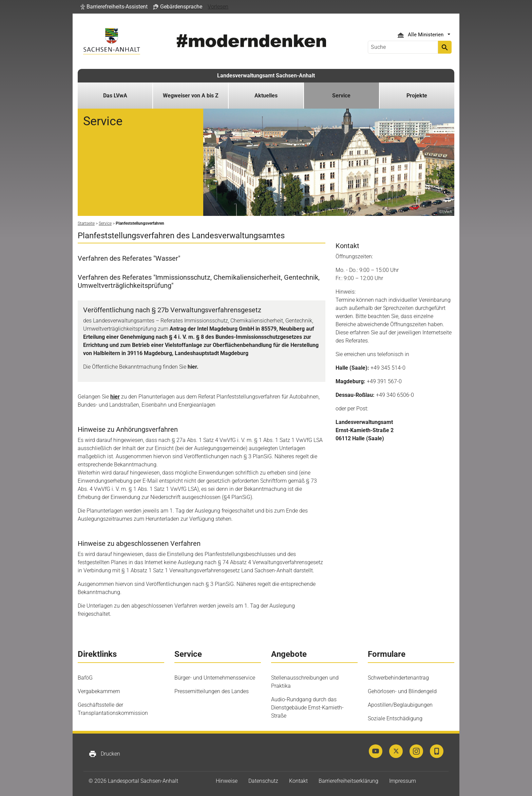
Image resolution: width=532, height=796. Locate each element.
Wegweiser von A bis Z (191, 96)
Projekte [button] (417, 96)
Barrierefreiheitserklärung (348, 781)
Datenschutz (263, 781)
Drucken (104, 754)
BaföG (85, 678)
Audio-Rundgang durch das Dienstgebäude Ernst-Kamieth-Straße (307, 708)
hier (115, 397)
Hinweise (227, 781)
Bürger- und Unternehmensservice (215, 678)
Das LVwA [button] (115, 96)
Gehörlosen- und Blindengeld (402, 691)
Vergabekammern (99, 691)
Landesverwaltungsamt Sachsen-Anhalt (266, 76)
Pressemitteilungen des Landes (212, 691)
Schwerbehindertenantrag (398, 678)
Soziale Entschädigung (395, 718)
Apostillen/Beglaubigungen (400, 705)
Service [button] (341, 96)
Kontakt (298, 781)
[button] (114, 7)
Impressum (403, 781)
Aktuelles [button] (266, 96)
